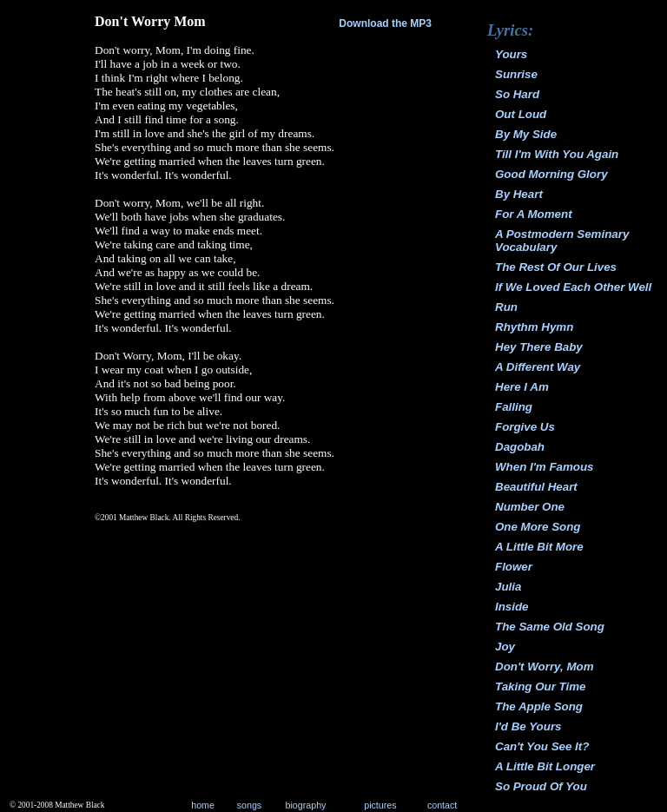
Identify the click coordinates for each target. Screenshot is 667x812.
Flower (514, 567)
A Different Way (538, 367)
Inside (512, 607)
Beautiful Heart (536, 487)
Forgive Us (525, 427)
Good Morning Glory (551, 174)
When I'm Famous (545, 467)
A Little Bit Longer (545, 766)
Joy (505, 647)
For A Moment (534, 214)
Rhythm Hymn (534, 327)
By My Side (526, 134)
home (203, 805)
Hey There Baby (539, 347)
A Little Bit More (539, 547)
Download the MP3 (385, 23)
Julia (508, 587)
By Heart (519, 194)
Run (506, 307)
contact (442, 805)
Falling (514, 407)
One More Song (538, 527)
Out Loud (521, 114)
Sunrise (516, 74)
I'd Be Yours (528, 726)
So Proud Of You (541, 786)
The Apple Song (539, 706)
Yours (511, 54)
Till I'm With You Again (557, 154)
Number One (530, 507)
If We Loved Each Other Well (573, 287)
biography (306, 805)
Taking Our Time (540, 687)
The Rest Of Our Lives (556, 267)
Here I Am (522, 387)
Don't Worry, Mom (545, 667)
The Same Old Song (550, 627)
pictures (380, 805)
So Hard (517, 94)
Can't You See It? (542, 746)
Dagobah (520, 447)
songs (249, 805)
